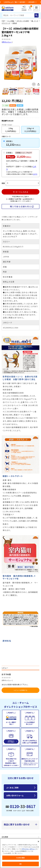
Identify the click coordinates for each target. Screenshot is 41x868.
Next (39, 63)
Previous (2, 63)
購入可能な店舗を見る (20, 206)
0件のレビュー (7, 42)
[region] (20, 853)
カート (30, 8)
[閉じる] (38, 841)
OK (20, 864)
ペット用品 (11, 21)
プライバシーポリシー (29, 849)
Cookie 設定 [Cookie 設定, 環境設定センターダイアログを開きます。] (20, 858)
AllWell (15, 23)
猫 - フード (35, 21)
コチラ (35, 174)
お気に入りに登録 (34, 84)
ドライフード (6, 23)
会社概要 (5, 837)
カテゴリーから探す (23, 21)
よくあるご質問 (12, 788)
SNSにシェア (38, 84)
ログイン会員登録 (24, 8)
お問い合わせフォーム (15, 795)
